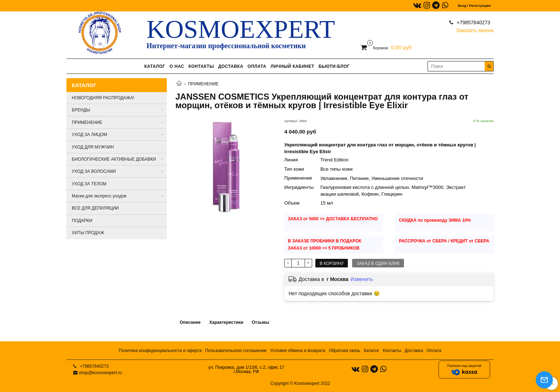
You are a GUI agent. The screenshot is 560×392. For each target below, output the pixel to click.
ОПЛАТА (257, 66)
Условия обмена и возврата (298, 351)
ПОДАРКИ (82, 221)
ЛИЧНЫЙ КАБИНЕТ (292, 66)
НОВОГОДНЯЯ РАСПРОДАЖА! (103, 98)
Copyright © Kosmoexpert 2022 (300, 383)
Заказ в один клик (378, 263)
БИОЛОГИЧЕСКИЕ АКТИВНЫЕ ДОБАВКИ (114, 159)
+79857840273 (473, 22)
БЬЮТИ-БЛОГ (334, 66)
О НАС (177, 66)
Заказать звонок (475, 29)
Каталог (371, 351)
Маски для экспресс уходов (99, 196)
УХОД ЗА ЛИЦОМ (89, 135)
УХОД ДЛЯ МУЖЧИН (93, 147)
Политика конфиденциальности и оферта (160, 351)
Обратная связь (344, 351)
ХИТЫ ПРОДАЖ (88, 233)
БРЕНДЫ (81, 110)
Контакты (392, 351)
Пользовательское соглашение (236, 351)
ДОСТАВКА (231, 66)
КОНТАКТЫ (201, 66)
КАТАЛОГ (155, 66)
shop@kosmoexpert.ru (100, 373)
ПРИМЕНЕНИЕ (203, 84)
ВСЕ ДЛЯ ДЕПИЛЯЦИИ (95, 208)
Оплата (434, 351)
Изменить (362, 279)
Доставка (414, 351)
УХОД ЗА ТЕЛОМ (89, 184)
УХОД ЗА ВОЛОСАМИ (94, 171)
